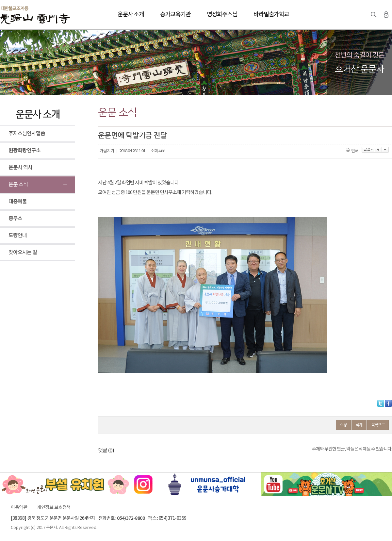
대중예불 (18, 202)
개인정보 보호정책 (54, 508)
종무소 (15, 219)
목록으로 (378, 425)
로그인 (386, 15)
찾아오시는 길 (23, 253)
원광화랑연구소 (24, 151)
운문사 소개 (131, 15)
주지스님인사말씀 (27, 134)
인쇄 (353, 151)
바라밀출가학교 (271, 15)
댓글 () (106, 451)
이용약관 (19, 508)
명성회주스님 (222, 15)
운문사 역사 (20, 168)
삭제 (359, 425)
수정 (343, 425)
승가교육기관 (175, 15)
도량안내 (18, 236)
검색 (374, 15)
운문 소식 (18, 185)
